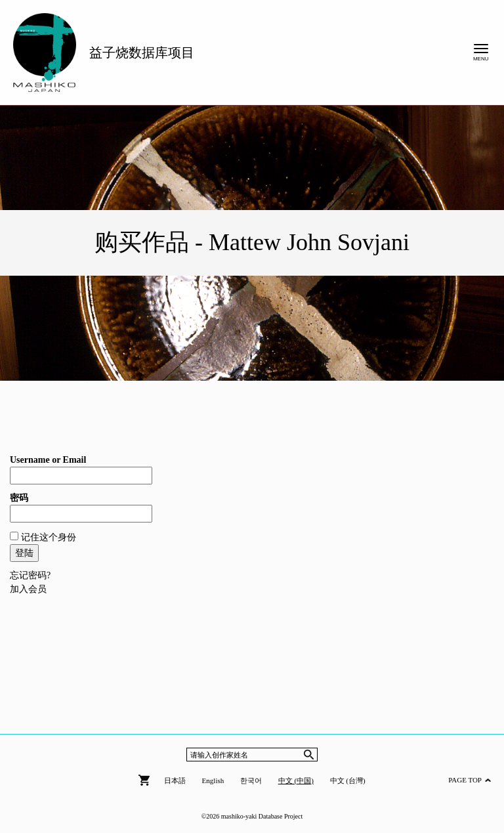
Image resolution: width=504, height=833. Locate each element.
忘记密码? (30, 575)
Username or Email (48, 460)
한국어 (251, 780)
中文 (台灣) (348, 780)
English (213, 780)
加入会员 (28, 589)
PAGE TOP (470, 780)
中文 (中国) (296, 780)
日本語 (175, 780)
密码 (19, 498)
